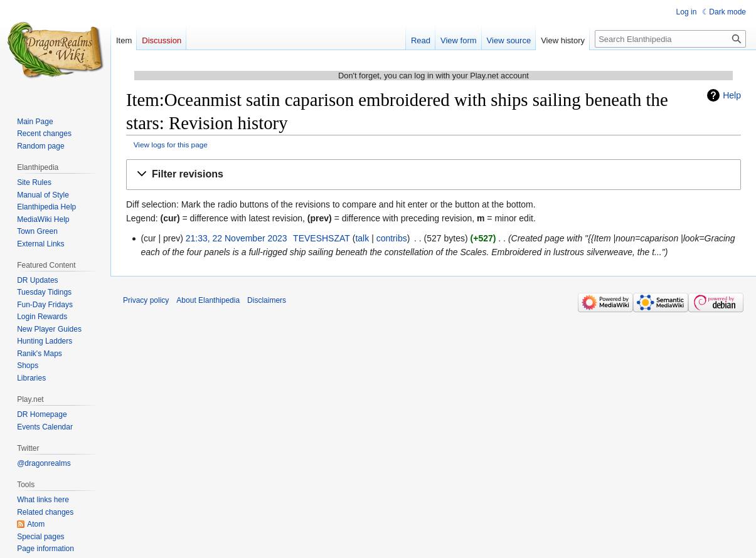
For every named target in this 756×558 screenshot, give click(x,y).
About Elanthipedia (208, 300)
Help (732, 95)
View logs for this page (171, 145)
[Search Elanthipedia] (670, 39)
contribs (392, 238)
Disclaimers (267, 300)
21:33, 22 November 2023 (237, 238)
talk (362, 238)
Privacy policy (146, 300)
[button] (434, 175)
